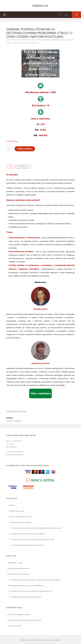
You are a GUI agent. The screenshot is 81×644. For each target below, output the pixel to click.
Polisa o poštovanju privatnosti (19, 614)
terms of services (55, 640)
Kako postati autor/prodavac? (21, 517)
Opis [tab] (11, 167)
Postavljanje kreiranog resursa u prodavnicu (28, 545)
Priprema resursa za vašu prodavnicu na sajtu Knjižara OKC (33, 539)
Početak (9, 40)
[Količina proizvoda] (10, 149)
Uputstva (11, 505)
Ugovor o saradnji (15, 626)
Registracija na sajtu (17, 511)
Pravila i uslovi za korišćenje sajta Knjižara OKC (25, 620)
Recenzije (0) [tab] (23, 167)
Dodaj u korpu (25, 149)
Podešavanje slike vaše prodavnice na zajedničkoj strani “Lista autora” (37, 528)
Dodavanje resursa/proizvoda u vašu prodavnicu (28, 534)
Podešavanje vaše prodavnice (21, 522)
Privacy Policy (44, 640)
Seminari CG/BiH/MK (21, 40)
